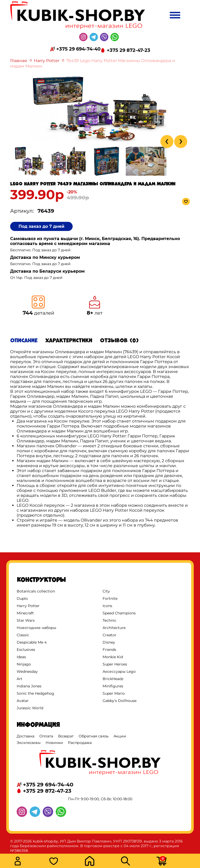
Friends (109, 650)
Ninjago (24, 664)
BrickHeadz (113, 679)
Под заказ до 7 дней (41, 226)
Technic (110, 620)
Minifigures (113, 686)
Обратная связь (94, 736)
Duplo (22, 598)
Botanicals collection (36, 591)
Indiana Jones (29, 686)
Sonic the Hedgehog (35, 693)
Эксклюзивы (29, 743)
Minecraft (25, 613)
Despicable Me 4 (32, 642)
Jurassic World (30, 708)
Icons (107, 606)
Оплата (46, 736)
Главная (19, 61)
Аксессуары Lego (119, 671)
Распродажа (80, 743)
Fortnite (110, 598)
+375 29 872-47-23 (129, 50)
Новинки (54, 743)
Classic (23, 635)
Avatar (23, 701)
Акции (120, 736)
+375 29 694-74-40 (78, 49)
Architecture (114, 628)
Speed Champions (119, 613)
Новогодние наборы (36, 628)
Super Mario (114, 693)
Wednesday (27, 671)
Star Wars (26, 620)
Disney (109, 642)
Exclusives (26, 650)
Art (20, 679)
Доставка (26, 736)
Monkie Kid (113, 657)
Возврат (66, 736)
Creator (110, 635)
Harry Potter (47, 61)
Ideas (21, 657)
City (106, 591)
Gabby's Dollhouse (120, 701)
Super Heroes (115, 664)
